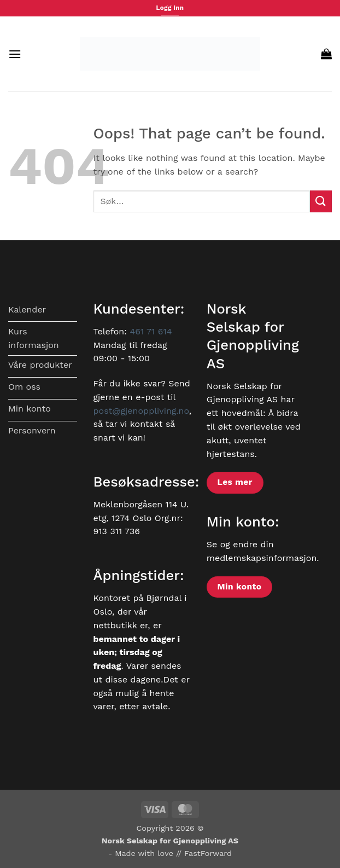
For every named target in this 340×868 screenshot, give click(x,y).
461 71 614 (151, 331)
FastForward (208, 853)
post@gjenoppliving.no (141, 411)
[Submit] (321, 201)
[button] (15, 54)
